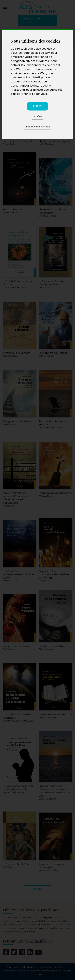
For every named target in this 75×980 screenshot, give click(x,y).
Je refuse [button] (37, 116)
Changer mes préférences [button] (37, 127)
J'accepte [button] (38, 106)
